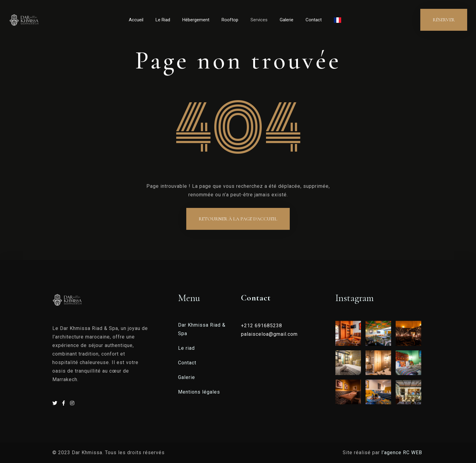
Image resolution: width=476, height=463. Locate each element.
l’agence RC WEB (402, 452)
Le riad (186, 348)
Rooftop (230, 20)
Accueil (136, 20)
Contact (314, 20)
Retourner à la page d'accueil (238, 219)
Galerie (287, 20)
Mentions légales (199, 392)
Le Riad (163, 20)
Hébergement (196, 20)
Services (259, 20)
